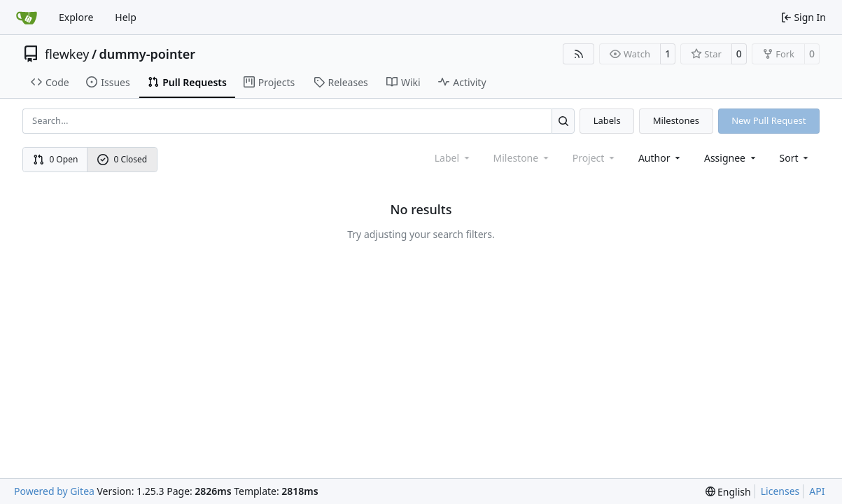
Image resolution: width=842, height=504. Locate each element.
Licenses (780, 491)
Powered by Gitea (54, 491)
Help (126, 17)
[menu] (795, 158)
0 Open (56, 159)
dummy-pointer (148, 54)
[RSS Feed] (579, 54)
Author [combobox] (660, 158)
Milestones (676, 120)
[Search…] (563, 121)
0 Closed (122, 159)
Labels (607, 120)
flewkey (67, 54)
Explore (76, 17)
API (817, 491)
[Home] (27, 17)
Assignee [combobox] (731, 158)
